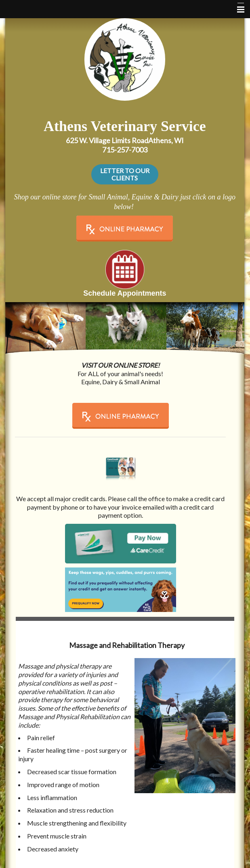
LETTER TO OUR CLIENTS (125, 174)
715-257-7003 (125, 150)
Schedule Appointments (125, 293)
